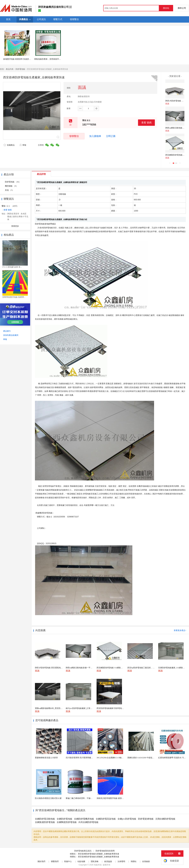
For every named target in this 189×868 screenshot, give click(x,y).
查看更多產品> (180, 630)
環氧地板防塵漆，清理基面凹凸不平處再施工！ (54, 59)
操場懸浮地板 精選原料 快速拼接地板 (19, 59)
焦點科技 (98, 865)
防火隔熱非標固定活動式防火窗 (48, 798)
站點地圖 (81, 861)
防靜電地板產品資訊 (83, 851)
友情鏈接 (146, 861)
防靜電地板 (20, 69)
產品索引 (7, 331)
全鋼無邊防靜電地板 (45, 822)
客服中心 (68, 861)
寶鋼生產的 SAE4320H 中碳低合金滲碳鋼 (145, 758)
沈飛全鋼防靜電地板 (165, 819)
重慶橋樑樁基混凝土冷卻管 (46, 758)
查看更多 (15, 226)
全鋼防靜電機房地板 (84, 819)
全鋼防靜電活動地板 (45, 819)
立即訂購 (111, 136)
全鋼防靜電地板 (64, 819)
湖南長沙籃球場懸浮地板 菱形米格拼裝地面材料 (117, 798)
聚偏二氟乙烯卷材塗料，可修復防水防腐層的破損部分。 (90, 798)
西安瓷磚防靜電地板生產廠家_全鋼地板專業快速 (99, 854)
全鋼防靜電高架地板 (106, 819)
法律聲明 (121, 861)
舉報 (23, 145)
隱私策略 (95, 861)
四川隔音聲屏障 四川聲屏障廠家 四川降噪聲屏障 (86, 758)
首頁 (2, 69)
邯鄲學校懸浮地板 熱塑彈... (14, 297)
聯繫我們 (55, 861)
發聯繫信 (74, 136)
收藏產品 (9, 145)
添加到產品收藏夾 (11, 335)
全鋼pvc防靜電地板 (127, 819)
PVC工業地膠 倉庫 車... (12, 267)
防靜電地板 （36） (13, 182)
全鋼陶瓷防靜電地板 (67, 822)
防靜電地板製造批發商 (105, 851)
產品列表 (10, 69)
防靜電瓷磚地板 (146, 819)
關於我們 (41, 861)
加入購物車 (95, 136)
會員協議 (108, 861)
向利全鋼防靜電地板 (88, 822)
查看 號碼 (146, 123)
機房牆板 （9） (11, 186)
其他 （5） (9, 190)
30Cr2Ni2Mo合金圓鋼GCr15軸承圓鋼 (112, 758)
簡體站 (134, 861)
